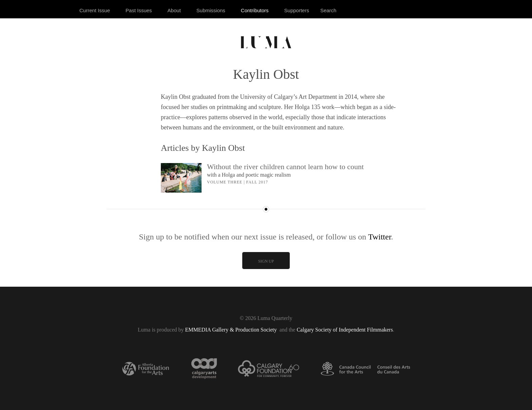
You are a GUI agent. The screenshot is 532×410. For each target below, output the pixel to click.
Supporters (297, 10)
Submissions (211, 10)
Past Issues (139, 10)
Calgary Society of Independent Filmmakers (345, 330)
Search (328, 10)
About (174, 10)
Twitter (380, 237)
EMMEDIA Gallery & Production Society (232, 330)
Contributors (255, 10)
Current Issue (95, 10)
